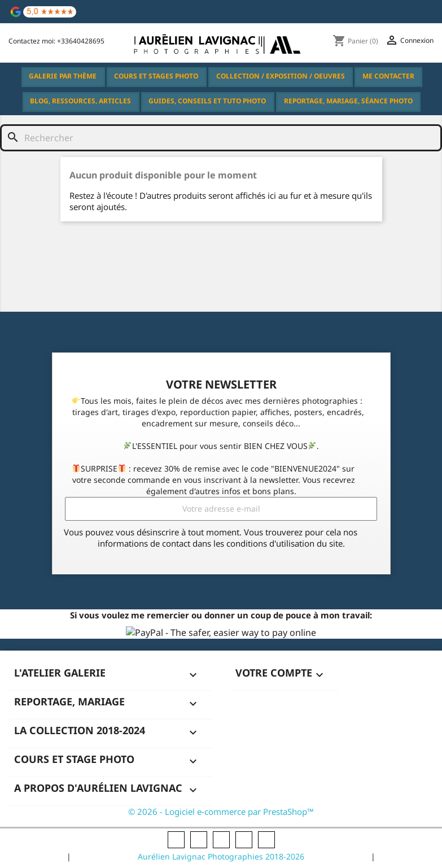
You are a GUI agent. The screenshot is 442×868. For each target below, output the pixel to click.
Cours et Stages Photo (157, 79)
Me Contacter (388, 76)
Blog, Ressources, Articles (81, 104)
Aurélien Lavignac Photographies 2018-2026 (221, 856)
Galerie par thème (63, 79)
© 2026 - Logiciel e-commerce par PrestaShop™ (221, 812)
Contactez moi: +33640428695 (56, 41)
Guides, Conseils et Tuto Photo (208, 104)
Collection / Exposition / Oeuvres (281, 76)
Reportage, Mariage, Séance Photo (348, 101)
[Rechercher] (199, 138)
